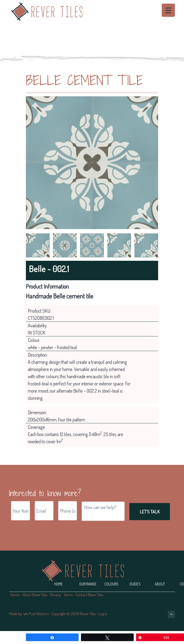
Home (58, 584)
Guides (135, 584)
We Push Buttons (36, 614)
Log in (103, 614)
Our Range (88, 584)
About (160, 584)
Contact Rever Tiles (89, 595)
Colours (111, 584)
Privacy (55, 595)
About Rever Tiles (35, 595)
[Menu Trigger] (168, 10)
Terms (68, 595)
